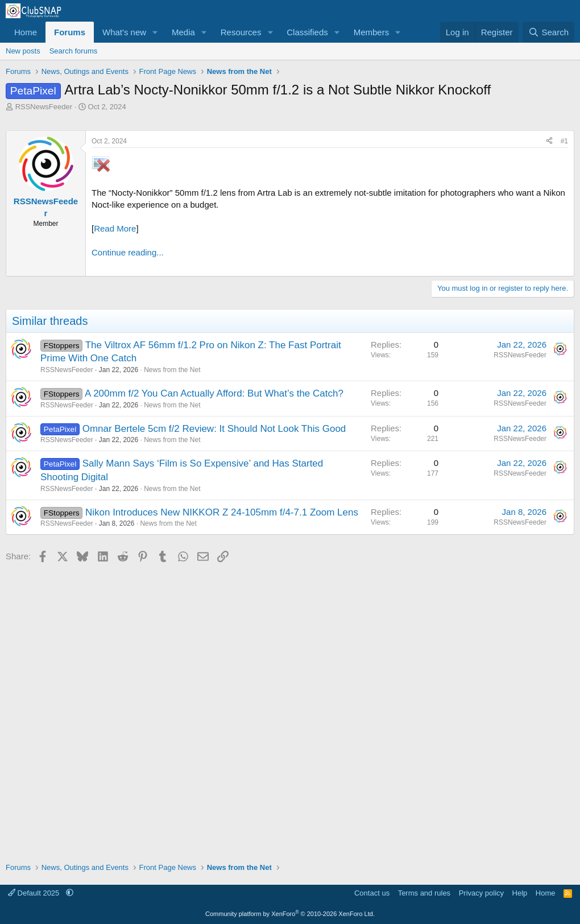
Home (26, 32)
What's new (124, 32)
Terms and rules (424, 893)
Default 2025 (35, 893)
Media (183, 32)
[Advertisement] (290, 708)
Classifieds (307, 32)
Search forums (74, 51)
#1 (564, 141)
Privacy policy (481, 893)
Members (372, 32)
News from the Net (172, 370)
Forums (70, 32)
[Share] (549, 141)
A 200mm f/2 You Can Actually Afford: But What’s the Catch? (214, 393)
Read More (115, 228)
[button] (155, 32)
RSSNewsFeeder (44, 107)
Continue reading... (128, 252)
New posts (23, 51)
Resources (241, 32)
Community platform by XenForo (290, 914)
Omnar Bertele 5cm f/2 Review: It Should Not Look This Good (214, 429)
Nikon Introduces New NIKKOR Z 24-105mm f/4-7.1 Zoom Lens (222, 512)
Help (520, 893)
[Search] (548, 32)
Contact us (372, 893)
